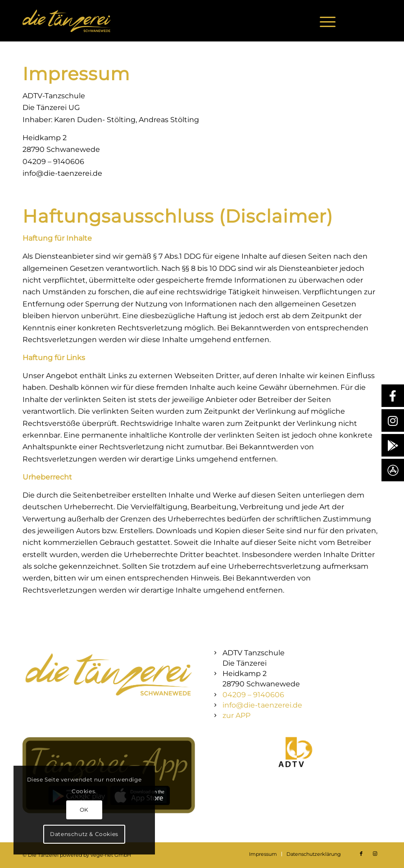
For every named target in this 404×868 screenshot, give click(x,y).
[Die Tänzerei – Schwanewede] (67, 21)
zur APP (236, 715)
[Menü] (323, 21)
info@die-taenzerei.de (262, 705)
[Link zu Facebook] (361, 21)
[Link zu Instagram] (375, 21)
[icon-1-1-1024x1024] (295, 752)
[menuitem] (323, 21)
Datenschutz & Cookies (84, 834)
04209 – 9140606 (253, 695)
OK (84, 810)
